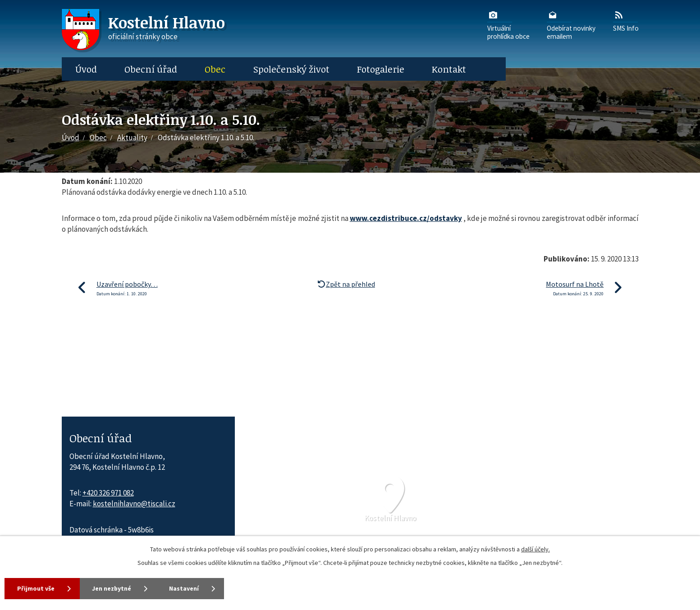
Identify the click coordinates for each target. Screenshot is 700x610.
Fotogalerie (381, 69)
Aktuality (132, 138)
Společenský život (291, 69)
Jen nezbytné (112, 588)
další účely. (535, 549)
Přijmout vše (36, 588)
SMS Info (626, 21)
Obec (215, 69)
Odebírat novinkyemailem (571, 25)
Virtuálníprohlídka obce (508, 25)
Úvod (86, 69)
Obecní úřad (151, 69)
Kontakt (449, 69)
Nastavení (185, 588)
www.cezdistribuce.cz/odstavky (406, 218)
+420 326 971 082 (108, 493)
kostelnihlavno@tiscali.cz (134, 504)
